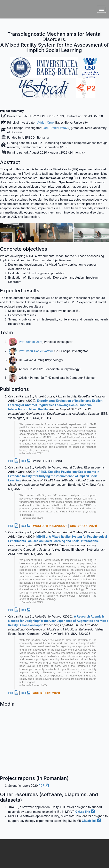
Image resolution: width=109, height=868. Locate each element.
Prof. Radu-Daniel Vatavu (36, 351)
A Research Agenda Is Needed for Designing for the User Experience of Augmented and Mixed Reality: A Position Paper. (58, 621)
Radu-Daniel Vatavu (56, 128)
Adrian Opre (46, 122)
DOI (26, 461)
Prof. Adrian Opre (31, 342)
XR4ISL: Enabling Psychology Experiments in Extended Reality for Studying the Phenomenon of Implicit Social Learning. (54, 476)
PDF (13, 461)
